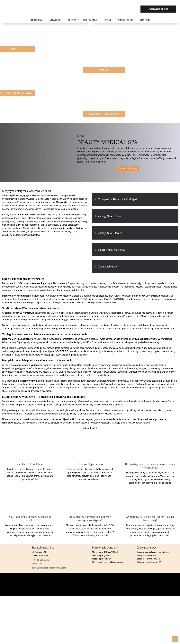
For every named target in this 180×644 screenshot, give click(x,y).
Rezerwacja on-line (158, 9)
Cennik (108, 20)
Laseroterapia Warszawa (112, 250)
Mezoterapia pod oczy (102, 559)
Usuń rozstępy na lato (90, 464)
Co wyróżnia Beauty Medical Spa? (117, 199)
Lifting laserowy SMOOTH (148, 559)
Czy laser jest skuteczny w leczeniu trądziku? (30, 518)
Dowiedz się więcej (127, 168)
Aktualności (126, 20)
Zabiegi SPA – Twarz (110, 233)
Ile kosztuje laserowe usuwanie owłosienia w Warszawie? (150, 466)
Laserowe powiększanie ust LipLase (153, 552)
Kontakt (145, 20)
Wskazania (91, 20)
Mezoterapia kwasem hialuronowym (108, 562)
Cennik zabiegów (108, 266)
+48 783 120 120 (40, 563)
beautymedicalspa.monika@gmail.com (49, 568)
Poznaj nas (37, 20)
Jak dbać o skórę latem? (30, 464)
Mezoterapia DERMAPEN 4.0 (105, 552)
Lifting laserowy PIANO (147, 555)
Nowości (56, 20)
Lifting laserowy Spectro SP (149, 562)
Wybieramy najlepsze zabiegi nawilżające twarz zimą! (150, 518)
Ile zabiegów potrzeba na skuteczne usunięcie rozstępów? (90, 518)
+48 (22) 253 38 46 (40, 560)
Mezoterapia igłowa (101, 555)
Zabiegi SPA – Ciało (109, 216)
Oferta (73, 20)
